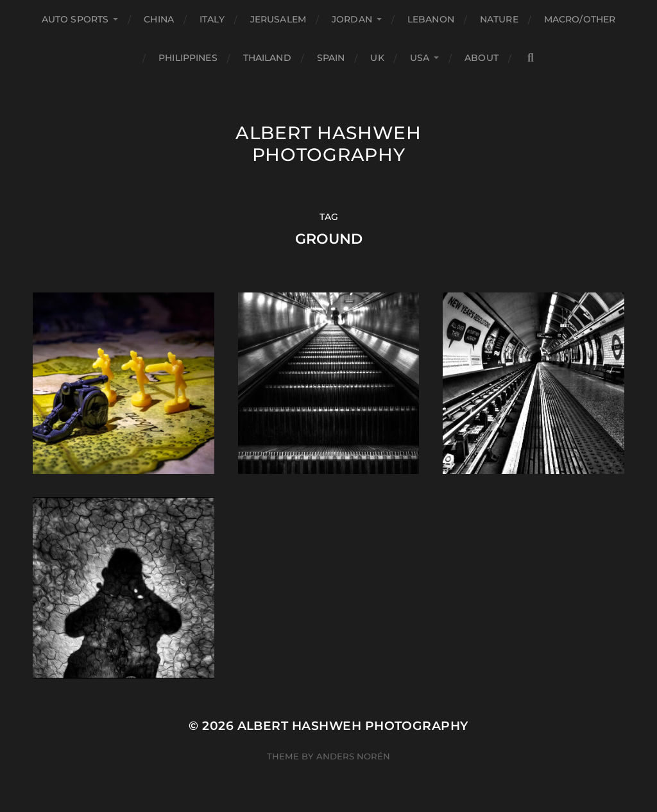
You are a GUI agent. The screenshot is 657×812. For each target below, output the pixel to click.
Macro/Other (580, 19)
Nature (499, 19)
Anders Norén (353, 756)
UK (377, 58)
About (482, 58)
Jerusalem (278, 19)
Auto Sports (75, 19)
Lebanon (431, 19)
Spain (331, 58)
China (159, 19)
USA (420, 58)
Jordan (352, 19)
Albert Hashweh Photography (328, 144)
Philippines (188, 58)
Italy (212, 19)
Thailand (267, 58)
